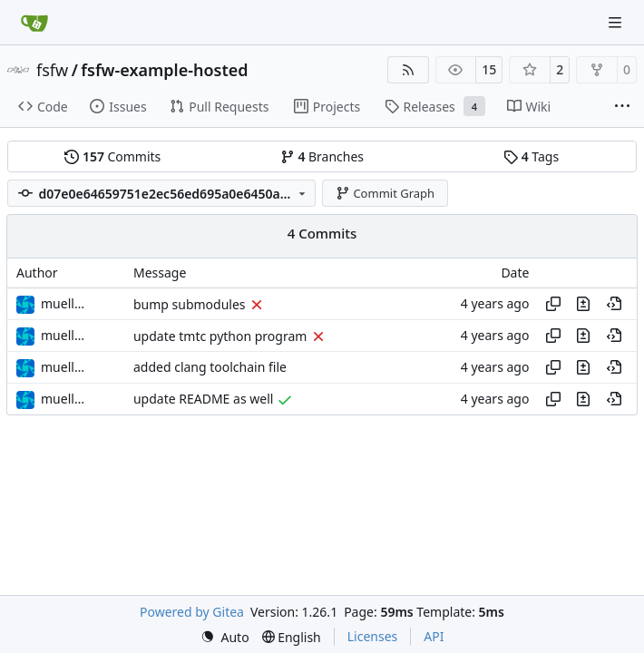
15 (489, 69)
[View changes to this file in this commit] (583, 304)
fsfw (52, 70)
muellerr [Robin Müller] (66, 303)
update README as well (203, 400)
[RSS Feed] (408, 70)
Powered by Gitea (192, 612)
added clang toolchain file (210, 368)
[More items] (622, 107)
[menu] (225, 637)
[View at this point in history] (614, 304)
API (434, 636)
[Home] (34, 23)
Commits (112, 156)
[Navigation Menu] (617, 22)
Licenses (373, 636)
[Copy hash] (553, 304)
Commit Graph (385, 193)
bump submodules (190, 304)
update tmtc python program (220, 336)
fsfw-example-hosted (164, 70)
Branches (322, 156)
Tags (531, 156)
